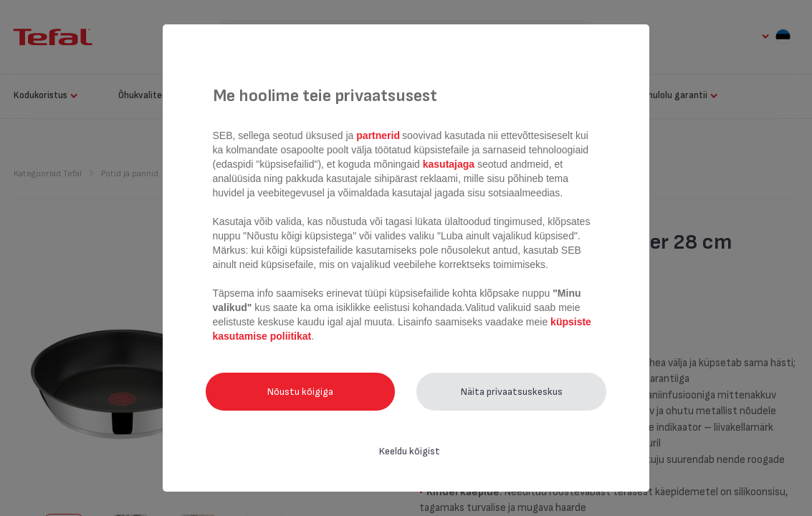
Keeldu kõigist (410, 451)
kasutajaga (449, 164)
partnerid (378, 135)
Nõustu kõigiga (300, 392)
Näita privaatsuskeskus (512, 392)
